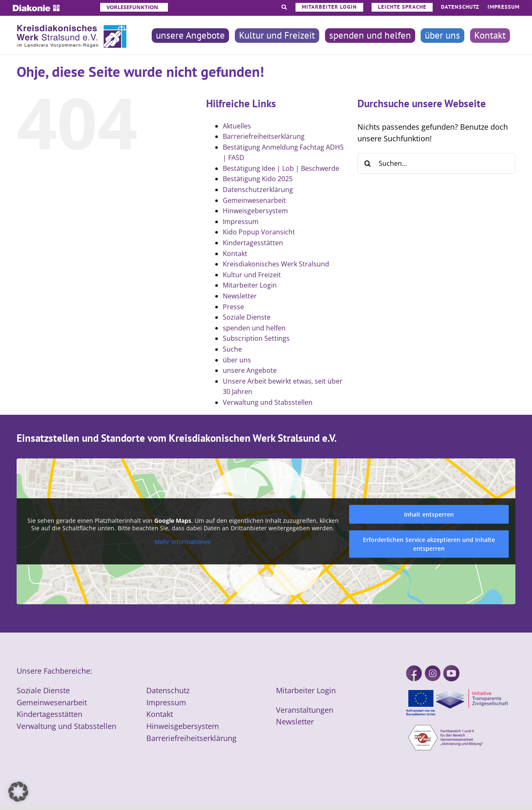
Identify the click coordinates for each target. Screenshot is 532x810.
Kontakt (235, 254)
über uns (237, 360)
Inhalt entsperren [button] (429, 514)
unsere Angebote (250, 370)
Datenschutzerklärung (258, 190)
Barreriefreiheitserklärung (264, 136)
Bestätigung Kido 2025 (258, 179)
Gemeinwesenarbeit (254, 200)
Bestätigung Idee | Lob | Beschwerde (281, 168)
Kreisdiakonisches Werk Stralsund (276, 264)
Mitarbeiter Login (250, 285)
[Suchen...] (436, 163)
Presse (233, 307)
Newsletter (240, 296)
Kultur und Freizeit (252, 275)
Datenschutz (168, 690)
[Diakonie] (36, 8)
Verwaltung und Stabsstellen (268, 402)
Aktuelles (237, 126)
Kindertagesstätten (253, 243)
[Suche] (368, 163)
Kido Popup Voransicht (259, 232)
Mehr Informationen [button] (183, 542)
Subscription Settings (256, 338)
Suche (232, 349)
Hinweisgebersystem (255, 211)
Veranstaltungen (305, 710)
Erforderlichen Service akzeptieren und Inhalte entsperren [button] (429, 544)
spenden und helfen (254, 328)
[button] (18, 792)
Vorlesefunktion (132, 7)
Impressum (241, 222)
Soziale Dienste (247, 317)
